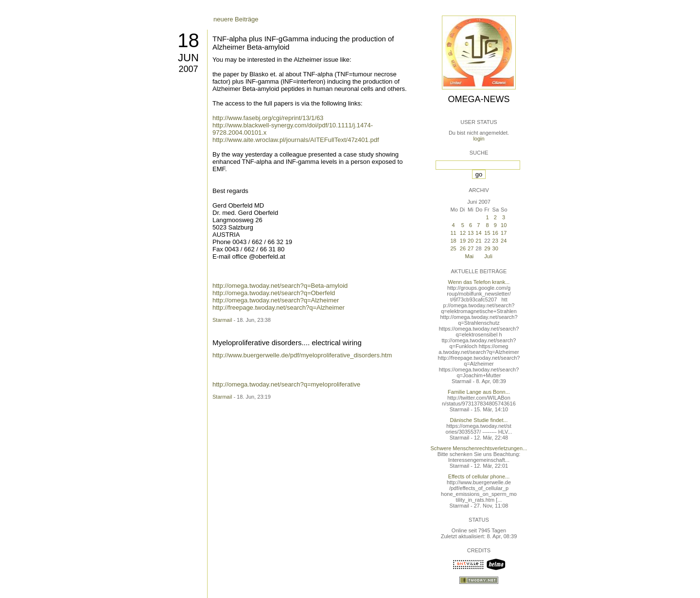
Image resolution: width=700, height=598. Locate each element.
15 (487, 233)
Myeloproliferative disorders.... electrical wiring (287, 343)
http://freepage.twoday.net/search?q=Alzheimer (279, 308)
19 (463, 241)
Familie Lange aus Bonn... (479, 392)
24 (504, 241)
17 (504, 233)
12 (463, 233)
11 (453, 233)
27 (471, 248)
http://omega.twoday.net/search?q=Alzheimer (276, 300)
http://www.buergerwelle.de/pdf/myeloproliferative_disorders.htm (302, 355)
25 (453, 248)
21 (478, 241)
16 (495, 233)
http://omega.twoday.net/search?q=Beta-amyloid (280, 286)
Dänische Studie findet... (479, 420)
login (479, 139)
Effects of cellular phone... (479, 476)
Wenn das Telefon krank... (479, 282)
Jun (188, 58)
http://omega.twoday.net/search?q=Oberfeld (274, 293)
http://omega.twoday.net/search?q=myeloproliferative (286, 384)
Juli (488, 256)
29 (487, 248)
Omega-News (479, 99)
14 (478, 233)
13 (471, 233)
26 (463, 248)
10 (504, 225)
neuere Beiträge (236, 19)
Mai (470, 256)
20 (471, 241)
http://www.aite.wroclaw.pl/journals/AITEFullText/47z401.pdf (296, 140)
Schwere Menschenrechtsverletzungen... (479, 448)
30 (495, 248)
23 (495, 241)
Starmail (222, 320)
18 (188, 40)
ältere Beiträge (234, 388)
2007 (188, 69)
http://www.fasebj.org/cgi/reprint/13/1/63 (268, 118)
